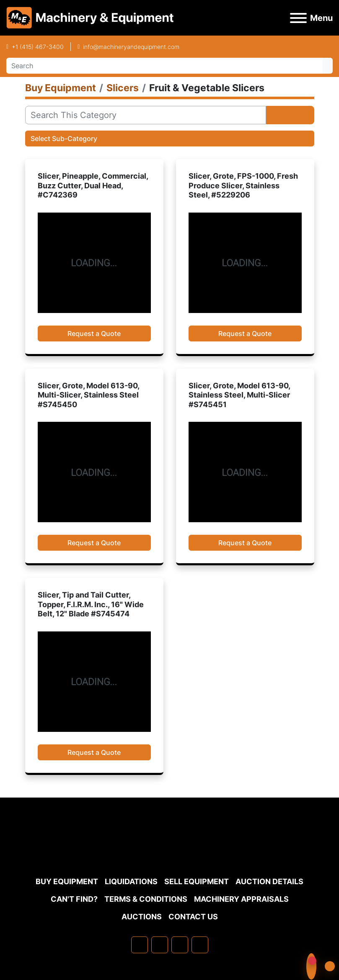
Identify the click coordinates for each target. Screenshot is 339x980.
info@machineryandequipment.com (131, 47)
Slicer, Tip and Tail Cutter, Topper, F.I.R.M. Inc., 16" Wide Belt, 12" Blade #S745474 (91, 604)
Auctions (142, 917)
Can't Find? (74, 899)
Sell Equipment (197, 881)
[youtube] (200, 945)
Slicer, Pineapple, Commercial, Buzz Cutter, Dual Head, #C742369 (93, 185)
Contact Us (193, 917)
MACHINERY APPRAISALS (241, 899)
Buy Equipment (67, 881)
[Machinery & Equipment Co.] (170, 853)
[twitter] (180, 945)
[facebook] (140, 945)
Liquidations (131, 881)
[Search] (164, 66)
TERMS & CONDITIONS (146, 899)
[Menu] (298, 18)
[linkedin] (160, 945)
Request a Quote (94, 334)
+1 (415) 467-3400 (38, 47)
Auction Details (269, 881)
